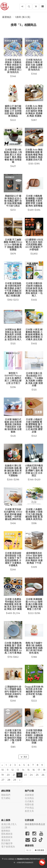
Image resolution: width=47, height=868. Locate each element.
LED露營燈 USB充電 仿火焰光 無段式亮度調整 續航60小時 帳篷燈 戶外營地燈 (34, 245)
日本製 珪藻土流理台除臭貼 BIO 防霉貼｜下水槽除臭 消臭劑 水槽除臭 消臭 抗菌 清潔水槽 (34, 379)
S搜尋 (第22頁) (23, 17)
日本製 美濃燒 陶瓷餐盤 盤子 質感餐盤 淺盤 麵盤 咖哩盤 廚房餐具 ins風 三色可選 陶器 (13, 648)
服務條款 (6, 831)
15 (28, 770)
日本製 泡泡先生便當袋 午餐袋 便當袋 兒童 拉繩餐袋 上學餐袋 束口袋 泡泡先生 (34, 65)
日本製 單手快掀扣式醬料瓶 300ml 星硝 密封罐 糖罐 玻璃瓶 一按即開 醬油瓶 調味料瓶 (13, 514)
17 (39, 770)
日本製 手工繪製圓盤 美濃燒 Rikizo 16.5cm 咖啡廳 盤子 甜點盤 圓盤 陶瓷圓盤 (13, 245)
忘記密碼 (6, 827)
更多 (24, 757)
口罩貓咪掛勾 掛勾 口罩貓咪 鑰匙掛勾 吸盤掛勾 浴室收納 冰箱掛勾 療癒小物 (13, 692)
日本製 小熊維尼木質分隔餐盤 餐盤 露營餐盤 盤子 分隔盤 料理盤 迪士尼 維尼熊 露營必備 (34, 426)
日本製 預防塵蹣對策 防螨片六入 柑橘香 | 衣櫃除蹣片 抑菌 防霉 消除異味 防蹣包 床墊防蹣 (34, 736)
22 (19, 775)
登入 (14, 824)
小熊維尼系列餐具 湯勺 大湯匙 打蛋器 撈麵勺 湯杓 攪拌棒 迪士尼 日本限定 (34, 470)
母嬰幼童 (29, 804)
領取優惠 (40, 850)
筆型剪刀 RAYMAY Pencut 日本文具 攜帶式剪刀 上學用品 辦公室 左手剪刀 (13, 378)
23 (25, 775)
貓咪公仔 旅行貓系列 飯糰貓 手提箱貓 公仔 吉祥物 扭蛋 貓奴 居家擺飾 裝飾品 (13, 111)
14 (23, 770)
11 (8, 770)
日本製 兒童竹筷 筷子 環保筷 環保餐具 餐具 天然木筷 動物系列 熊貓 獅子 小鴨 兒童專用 (13, 736)
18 (44, 770)
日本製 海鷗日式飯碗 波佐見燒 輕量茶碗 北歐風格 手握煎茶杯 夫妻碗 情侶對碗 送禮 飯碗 (13, 426)
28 (9, 780)
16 (34, 770)
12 (13, 770)
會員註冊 (6, 824)
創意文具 (29, 811)
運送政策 (6, 840)
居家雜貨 (29, 795)
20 (8, 775)
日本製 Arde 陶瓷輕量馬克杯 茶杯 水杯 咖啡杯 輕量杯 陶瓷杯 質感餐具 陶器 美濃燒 (34, 111)
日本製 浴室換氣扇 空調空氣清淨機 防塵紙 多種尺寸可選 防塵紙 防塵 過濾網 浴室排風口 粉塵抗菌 (13, 289)
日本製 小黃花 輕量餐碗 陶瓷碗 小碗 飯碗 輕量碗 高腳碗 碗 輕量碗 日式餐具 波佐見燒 (34, 334)
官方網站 (6, 798)
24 (31, 775)
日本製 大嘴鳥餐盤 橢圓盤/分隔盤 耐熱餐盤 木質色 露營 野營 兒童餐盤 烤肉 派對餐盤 (34, 201)
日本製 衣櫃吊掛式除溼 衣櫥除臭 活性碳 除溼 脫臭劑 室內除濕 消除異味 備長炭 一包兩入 (34, 289)
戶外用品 (29, 808)
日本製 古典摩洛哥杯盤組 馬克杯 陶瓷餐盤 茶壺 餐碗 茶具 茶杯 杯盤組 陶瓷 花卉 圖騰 (13, 604)
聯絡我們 (6, 795)
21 (14, 775)
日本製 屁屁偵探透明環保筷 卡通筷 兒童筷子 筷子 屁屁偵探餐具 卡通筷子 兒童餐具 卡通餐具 (13, 559)
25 (37, 775)
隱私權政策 (7, 834)
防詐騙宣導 (7, 843)
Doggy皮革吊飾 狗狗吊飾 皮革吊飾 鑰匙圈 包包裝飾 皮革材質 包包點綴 (34, 692)
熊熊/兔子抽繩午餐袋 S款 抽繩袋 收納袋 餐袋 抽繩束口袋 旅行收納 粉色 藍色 (34, 648)
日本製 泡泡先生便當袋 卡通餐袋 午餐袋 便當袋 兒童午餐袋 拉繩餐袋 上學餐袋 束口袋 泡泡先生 (13, 66)
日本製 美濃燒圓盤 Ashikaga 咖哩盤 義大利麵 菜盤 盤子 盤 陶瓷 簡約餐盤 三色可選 (34, 604)
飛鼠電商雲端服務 (24, 862)
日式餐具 (29, 801)
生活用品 (29, 798)
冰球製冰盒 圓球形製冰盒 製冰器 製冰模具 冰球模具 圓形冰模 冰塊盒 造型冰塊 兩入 (13, 334)
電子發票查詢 (8, 847)
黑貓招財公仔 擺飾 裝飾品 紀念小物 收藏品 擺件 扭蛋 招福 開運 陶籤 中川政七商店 (13, 201)
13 (18, 770)
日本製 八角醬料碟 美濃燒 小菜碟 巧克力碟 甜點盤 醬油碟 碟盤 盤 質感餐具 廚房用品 (34, 514)
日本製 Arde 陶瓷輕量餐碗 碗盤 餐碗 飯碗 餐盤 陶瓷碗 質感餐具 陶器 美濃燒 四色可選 (34, 155)
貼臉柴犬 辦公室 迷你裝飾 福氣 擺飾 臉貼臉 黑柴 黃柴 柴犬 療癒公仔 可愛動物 (13, 470)
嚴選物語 (7, 17)
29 (15, 780)
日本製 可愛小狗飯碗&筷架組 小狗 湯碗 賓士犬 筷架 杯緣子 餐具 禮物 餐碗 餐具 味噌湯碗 (13, 156)
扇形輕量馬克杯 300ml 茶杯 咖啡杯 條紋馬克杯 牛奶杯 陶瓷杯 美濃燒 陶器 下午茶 (34, 558)
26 (43, 775)
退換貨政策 (7, 837)
